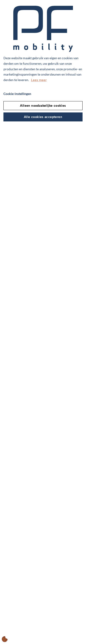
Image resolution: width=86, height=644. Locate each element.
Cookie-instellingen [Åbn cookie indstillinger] (17, 94)
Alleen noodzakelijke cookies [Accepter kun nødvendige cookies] (43, 106)
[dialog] (43, 322)
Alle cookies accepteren (43, 117)
